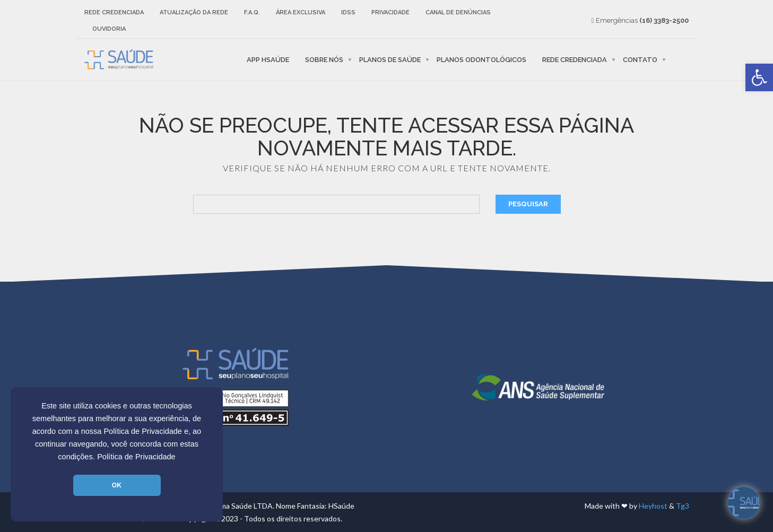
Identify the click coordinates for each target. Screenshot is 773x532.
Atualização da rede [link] (194, 12)
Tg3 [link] (683, 506)
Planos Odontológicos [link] (481, 59)
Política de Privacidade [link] (136, 457)
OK (117, 485)
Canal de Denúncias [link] (458, 12)
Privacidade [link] (390, 12)
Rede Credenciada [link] (114, 12)
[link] (759, 77)
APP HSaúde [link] (268, 59)
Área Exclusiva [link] (301, 12)
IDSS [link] (348, 12)
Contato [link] (640, 59)
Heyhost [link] (653, 506)
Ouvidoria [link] (109, 29)
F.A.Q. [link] (252, 12)
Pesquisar (528, 204)
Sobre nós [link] (324, 59)
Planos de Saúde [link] (390, 59)
